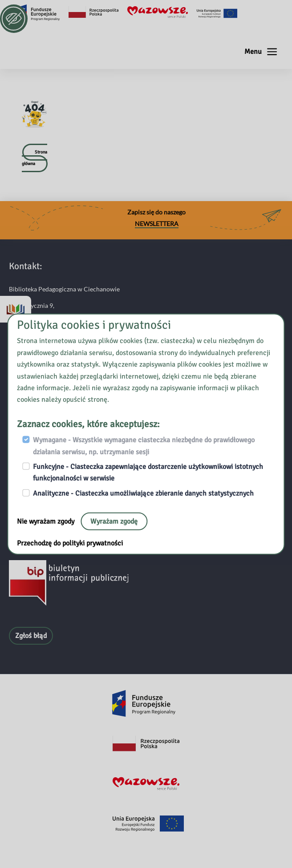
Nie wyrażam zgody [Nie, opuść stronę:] (47, 521)
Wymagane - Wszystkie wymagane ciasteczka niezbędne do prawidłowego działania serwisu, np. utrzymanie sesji (144, 446)
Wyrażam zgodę (114, 521)
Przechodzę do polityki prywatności (70, 543)
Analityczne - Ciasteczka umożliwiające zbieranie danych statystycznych (143, 493)
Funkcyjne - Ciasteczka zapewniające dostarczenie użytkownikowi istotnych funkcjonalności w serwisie (148, 472)
